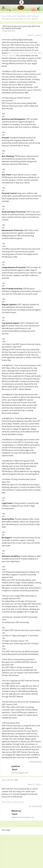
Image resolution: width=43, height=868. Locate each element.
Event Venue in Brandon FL (13, 802)
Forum (5, 16)
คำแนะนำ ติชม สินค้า (17, 16)
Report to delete (34, 35)
